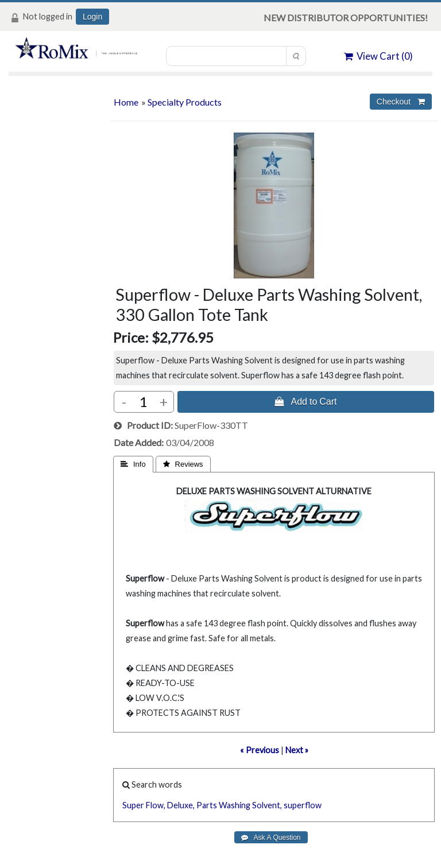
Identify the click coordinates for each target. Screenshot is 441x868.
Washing (235, 805)
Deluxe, (181, 805)
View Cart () (378, 56)
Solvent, (267, 805)
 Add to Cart (305, 401)
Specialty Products (185, 102)
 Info (133, 464)
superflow (303, 805)
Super (133, 805)
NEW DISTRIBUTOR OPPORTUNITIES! (346, 18)
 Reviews (183, 464)
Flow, (156, 805)
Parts (207, 805)
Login (92, 17)
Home (126, 102)
